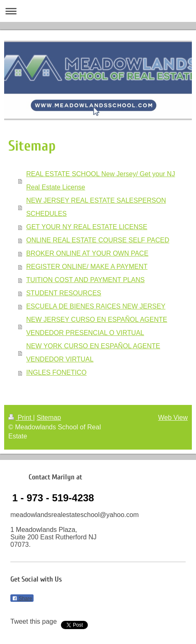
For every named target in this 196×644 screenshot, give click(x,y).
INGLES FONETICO (56, 372)
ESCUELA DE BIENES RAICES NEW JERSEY (96, 306)
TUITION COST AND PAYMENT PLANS (85, 280)
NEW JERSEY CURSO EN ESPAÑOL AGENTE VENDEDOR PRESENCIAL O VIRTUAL (97, 326)
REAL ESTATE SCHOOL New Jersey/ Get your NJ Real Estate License (100, 181)
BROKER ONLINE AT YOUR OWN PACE (87, 253)
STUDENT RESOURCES (64, 293)
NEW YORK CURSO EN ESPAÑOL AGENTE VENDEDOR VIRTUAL (93, 353)
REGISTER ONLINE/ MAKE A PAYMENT (87, 267)
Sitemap (49, 418)
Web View (173, 418)
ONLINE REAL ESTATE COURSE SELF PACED (98, 240)
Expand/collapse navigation (98, 11)
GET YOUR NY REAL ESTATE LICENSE (87, 227)
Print (21, 418)
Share (22, 599)
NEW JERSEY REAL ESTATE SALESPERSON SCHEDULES (96, 207)
